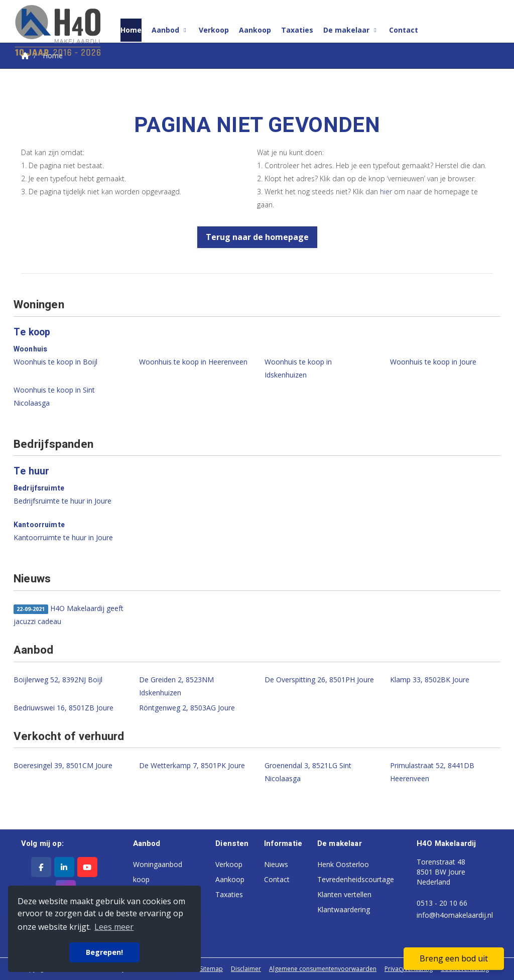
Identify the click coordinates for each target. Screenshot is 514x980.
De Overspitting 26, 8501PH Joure (319, 680)
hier (386, 192)
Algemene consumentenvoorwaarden (323, 969)
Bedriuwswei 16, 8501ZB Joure (63, 708)
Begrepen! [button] (104, 952)
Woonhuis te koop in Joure (433, 362)
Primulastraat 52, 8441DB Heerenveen (432, 772)
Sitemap (211, 969)
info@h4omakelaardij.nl (455, 915)
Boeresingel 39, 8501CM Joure (63, 765)
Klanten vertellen (344, 894)
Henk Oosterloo (343, 864)
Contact (404, 30)
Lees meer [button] (114, 927)
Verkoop (214, 30)
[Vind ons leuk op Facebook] (41, 867)
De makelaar (351, 30)
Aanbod (170, 30)
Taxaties (297, 30)
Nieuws (276, 864)
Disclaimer (246, 969)
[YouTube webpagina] (87, 867)
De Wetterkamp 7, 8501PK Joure (192, 765)
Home (131, 30)
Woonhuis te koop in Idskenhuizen (298, 368)
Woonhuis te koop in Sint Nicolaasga (54, 396)
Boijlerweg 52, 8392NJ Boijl (58, 680)
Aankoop (255, 30)
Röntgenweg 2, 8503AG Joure (187, 708)
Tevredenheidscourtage (356, 879)
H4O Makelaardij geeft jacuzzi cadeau (69, 615)
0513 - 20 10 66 (442, 903)
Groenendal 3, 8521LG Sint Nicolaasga (308, 772)
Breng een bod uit (454, 958)
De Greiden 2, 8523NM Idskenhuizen (176, 686)
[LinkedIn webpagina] (64, 867)
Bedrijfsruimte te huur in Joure (62, 501)
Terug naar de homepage (257, 237)
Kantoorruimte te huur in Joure (63, 537)
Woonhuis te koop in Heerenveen (193, 362)
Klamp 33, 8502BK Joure (430, 680)
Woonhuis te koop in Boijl (55, 362)
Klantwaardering (344, 909)
